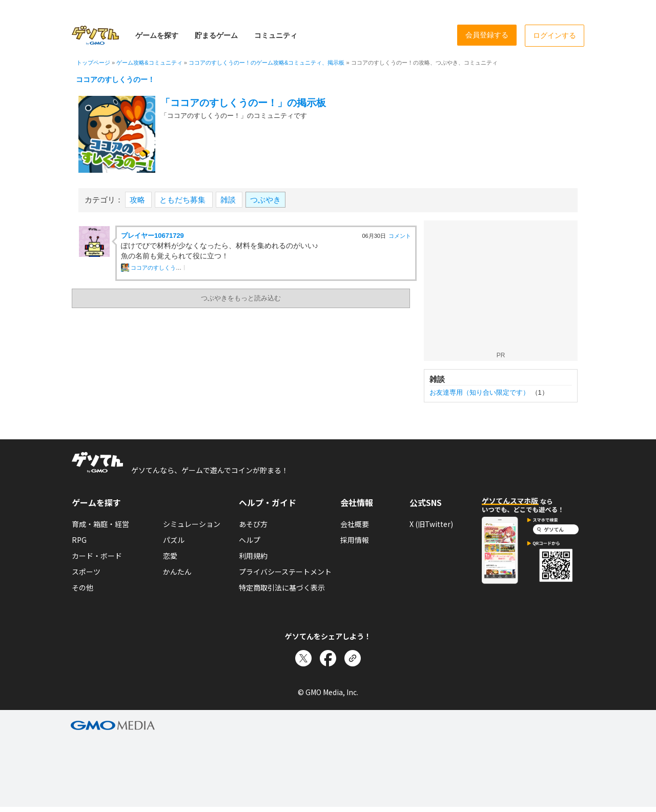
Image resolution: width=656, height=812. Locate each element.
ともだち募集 (183, 200)
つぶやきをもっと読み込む (241, 298)
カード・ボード (97, 556)
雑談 (229, 200)
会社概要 (355, 524)
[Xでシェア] (303, 658)
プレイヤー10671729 (152, 236)
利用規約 (253, 556)
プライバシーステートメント (285, 572)
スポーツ (86, 572)
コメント (400, 236)
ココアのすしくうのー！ (115, 79)
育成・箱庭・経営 (100, 524)
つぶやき (265, 200)
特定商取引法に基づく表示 (282, 587)
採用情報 (355, 540)
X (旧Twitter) (431, 524)
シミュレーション (192, 524)
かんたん (177, 572)
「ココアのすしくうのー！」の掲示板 (243, 103)
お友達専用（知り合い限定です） (479, 392)
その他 (83, 587)
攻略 (138, 200)
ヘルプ (250, 540)
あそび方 (253, 524)
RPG (79, 540)
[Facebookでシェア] (328, 658)
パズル (174, 540)
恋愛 (170, 556)
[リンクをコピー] (353, 658)
